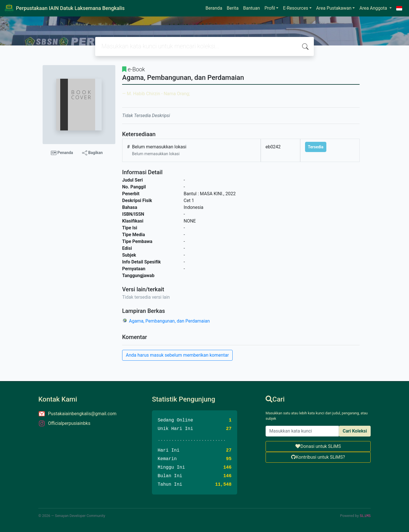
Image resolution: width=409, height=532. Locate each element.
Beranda (214, 8)
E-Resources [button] (295, 8)
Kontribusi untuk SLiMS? (318, 457)
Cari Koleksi (355, 431)
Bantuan (252, 8)
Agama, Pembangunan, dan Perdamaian (169, 321)
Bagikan (92, 153)
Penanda (62, 153)
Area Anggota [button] (374, 8)
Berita (233, 8)
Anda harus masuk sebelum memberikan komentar (177, 355)
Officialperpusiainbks (69, 423)
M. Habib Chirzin (143, 94)
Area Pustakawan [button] (334, 8)
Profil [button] (270, 8)
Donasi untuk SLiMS (318, 446)
